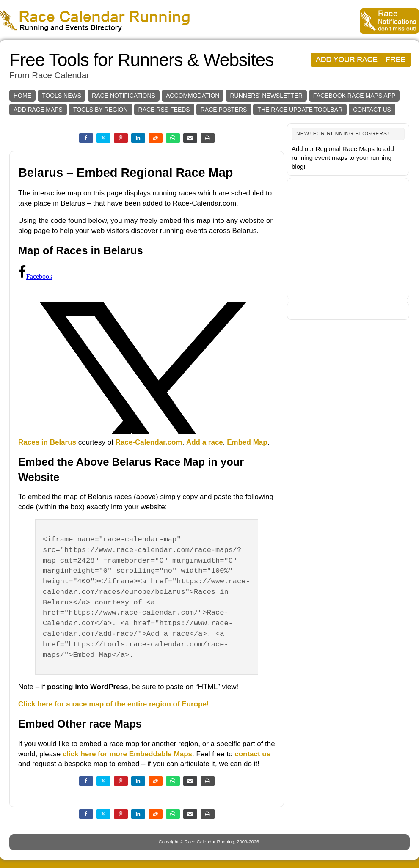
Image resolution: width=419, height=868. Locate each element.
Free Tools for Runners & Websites (141, 60)
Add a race (205, 442)
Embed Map (247, 442)
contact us (252, 754)
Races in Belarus (47, 442)
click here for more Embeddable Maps (127, 754)
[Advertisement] (348, 239)
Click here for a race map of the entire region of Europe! (114, 704)
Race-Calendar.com (149, 442)
